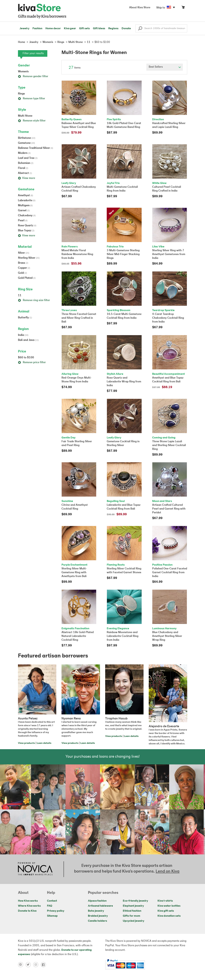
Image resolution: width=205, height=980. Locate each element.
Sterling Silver (29, 258)
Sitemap (52, 916)
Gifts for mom (132, 916)
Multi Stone (25, 116)
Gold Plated (27, 278)
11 (20, 296)
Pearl (23, 221)
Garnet (24, 211)
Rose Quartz (27, 226)
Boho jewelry (96, 911)
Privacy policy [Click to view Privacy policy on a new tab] (56, 911)
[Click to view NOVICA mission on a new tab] (35, 869)
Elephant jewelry (133, 906)
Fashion (37, 29)
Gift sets (84, 29)
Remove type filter (32, 99)
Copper (24, 268)
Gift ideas (99, 29)
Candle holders (97, 921)
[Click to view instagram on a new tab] (37, 965)
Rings (21, 94)
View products (26, 743)
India (23, 335)
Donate (126, 29)
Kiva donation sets (169, 916)
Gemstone (26, 143)
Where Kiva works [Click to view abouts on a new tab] (29, 906)
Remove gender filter (33, 76)
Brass (23, 263)
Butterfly (25, 318)
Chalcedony (27, 216)
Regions (113, 29)
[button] (140, 29)
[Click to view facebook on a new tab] (44, 965)
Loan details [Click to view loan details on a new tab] (44, 743)
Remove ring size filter (34, 300)
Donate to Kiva (27, 911)
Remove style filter (32, 121)
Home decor (53, 29)
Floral (23, 168)
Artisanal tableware (100, 906)
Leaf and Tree (28, 158)
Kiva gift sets (166, 911)
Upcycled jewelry (134, 921)
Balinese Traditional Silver (35, 148)
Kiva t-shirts (165, 901)
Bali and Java (28, 340)
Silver (24, 253)
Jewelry (24, 29)
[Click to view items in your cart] (183, 8)
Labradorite (27, 201)
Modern (24, 153)
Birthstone (27, 138)
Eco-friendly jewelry (135, 901)
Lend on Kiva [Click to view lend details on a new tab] (168, 872)
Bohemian (26, 163)
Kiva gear (70, 29)
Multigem (25, 206)
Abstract (25, 173)
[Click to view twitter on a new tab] (29, 965)
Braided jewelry (98, 916)
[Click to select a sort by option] (165, 67)
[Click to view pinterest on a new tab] (22, 965)
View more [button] (27, 178)
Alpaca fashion (97, 901)
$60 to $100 (26, 358)
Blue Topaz (26, 231)
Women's (23, 72)
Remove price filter (32, 362)
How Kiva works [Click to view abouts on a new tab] (28, 901)
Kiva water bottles (169, 906)
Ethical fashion (132, 911)
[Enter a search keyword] (161, 28)
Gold (22, 273)
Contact (52, 901)
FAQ (50, 906)
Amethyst (25, 196)
